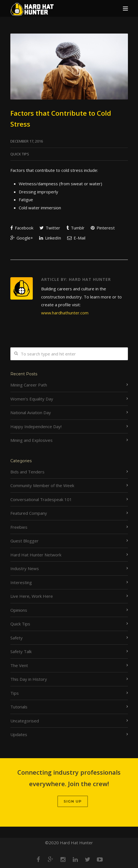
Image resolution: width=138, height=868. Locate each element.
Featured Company (29, 513)
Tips (15, 693)
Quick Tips (20, 154)
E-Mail (76, 238)
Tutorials (19, 707)
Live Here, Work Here (32, 596)
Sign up (73, 801)
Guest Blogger (24, 541)
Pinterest (103, 228)
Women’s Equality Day (32, 399)
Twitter (50, 228)
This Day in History (29, 679)
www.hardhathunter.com (65, 313)
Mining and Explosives (31, 440)
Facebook (22, 228)
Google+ (22, 238)
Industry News (25, 568)
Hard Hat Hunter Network (36, 555)
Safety (17, 638)
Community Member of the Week (42, 485)
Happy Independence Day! (36, 426)
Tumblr (75, 228)
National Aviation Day (31, 412)
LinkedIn (50, 238)
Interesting (21, 582)
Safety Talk (21, 651)
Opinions (19, 610)
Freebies (19, 527)
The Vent (19, 665)
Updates (19, 734)
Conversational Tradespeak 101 (41, 499)
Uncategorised (25, 721)
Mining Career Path (29, 385)
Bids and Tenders (27, 472)
